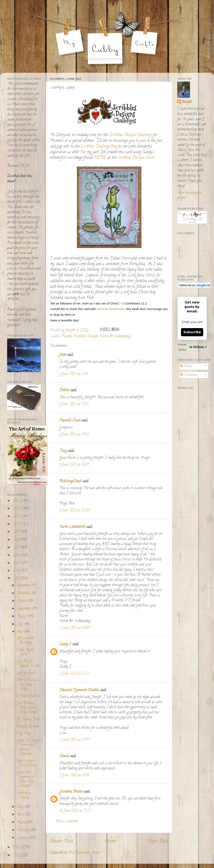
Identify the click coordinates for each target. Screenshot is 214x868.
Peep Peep (24, 734)
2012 (17, 848)
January (23, 838)
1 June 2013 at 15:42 (74, 435)
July (21, 624)
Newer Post (62, 842)
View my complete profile (190, 196)
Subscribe (192, 332)
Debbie (64, 390)
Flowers (67, 336)
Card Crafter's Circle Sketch (27, 763)
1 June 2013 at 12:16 (74, 374)
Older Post (157, 842)
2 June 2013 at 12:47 (74, 740)
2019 (17, 532)
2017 (17, 548)
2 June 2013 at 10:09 (74, 628)
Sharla (64, 756)
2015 (17, 563)
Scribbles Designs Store (136, 158)
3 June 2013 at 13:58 (74, 775)
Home (110, 842)
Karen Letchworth (72, 527)
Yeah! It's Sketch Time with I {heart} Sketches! (28, 747)
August (23, 617)
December (24, 586)
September (25, 609)
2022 (18, 509)
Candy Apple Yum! (25, 652)
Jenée (63, 355)
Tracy (63, 451)
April (21, 815)
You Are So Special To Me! (28, 664)
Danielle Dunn (70, 421)
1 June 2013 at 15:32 (74, 404)
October (23, 601)
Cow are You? (26, 673)
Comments (189, 375)
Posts (186, 366)
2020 (17, 524)
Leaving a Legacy (23, 795)
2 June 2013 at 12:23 (75, 674)
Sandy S (65, 644)
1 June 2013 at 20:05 (74, 465)
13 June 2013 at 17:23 (75, 811)
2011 (17, 856)
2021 (17, 517)
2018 (17, 540)
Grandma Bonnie (71, 792)
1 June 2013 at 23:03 (74, 511)
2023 (18, 501)
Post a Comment (67, 822)
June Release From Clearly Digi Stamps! (27, 708)
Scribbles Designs (86, 336)
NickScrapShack (70, 481)
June (21, 632)
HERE (100, 158)
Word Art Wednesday (111, 309)
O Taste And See (28, 696)
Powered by (192, 347)
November (24, 593)
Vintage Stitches (28, 727)
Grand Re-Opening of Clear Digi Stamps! (25, 779)
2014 (17, 571)
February (24, 830)
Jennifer (187, 102)
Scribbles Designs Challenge (130, 135)
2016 (17, 556)
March (22, 823)
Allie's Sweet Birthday (25, 641)
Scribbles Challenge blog (98, 147)
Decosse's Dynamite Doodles (79, 690)
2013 (17, 579)
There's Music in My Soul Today (28, 685)
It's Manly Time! (28, 719)
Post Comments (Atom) (84, 853)
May (21, 807)
